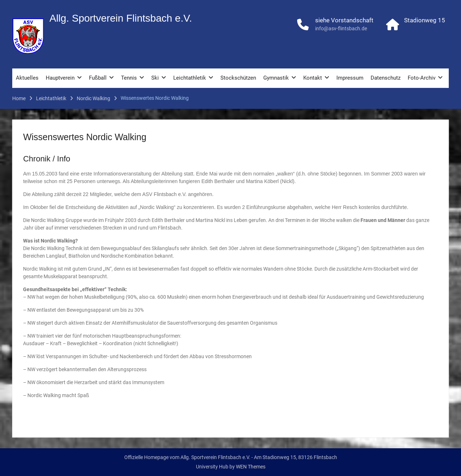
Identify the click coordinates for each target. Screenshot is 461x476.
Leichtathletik (190, 78)
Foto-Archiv (422, 78)
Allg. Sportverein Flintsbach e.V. (121, 18)
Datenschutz (386, 78)
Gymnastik (276, 78)
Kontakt (313, 78)
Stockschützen (238, 78)
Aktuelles (27, 78)
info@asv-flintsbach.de (341, 28)
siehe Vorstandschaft (344, 20)
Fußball (98, 78)
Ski (155, 78)
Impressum (350, 78)
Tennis (129, 78)
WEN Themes (251, 467)
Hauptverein (60, 78)
